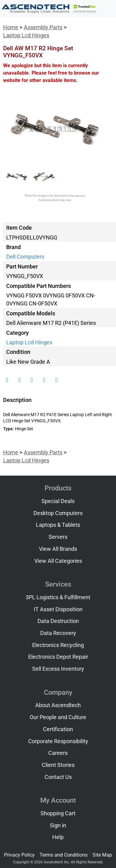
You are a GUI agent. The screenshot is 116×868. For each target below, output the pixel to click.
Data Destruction (58, 621)
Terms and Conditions (64, 855)
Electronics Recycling (58, 645)
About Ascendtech (58, 705)
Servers (58, 537)
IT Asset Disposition (58, 609)
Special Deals (58, 501)
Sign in (58, 825)
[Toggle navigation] (107, 9)
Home (11, 27)
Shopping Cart (58, 813)
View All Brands (58, 549)
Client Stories (58, 765)
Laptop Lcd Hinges (26, 35)
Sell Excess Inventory (58, 669)
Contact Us (58, 777)
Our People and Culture (58, 717)
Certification (58, 729)
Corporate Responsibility (58, 741)
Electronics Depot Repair (58, 657)
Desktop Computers (58, 513)
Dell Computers (25, 257)
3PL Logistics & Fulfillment (58, 597)
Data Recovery (58, 633)
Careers (58, 753)
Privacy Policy (19, 855)
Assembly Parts (43, 27)
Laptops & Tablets (58, 525)
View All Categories (58, 561)
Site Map (102, 855)
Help (58, 837)
